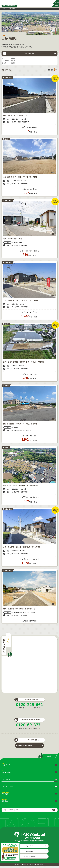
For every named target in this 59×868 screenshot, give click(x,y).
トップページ (4, 9)
